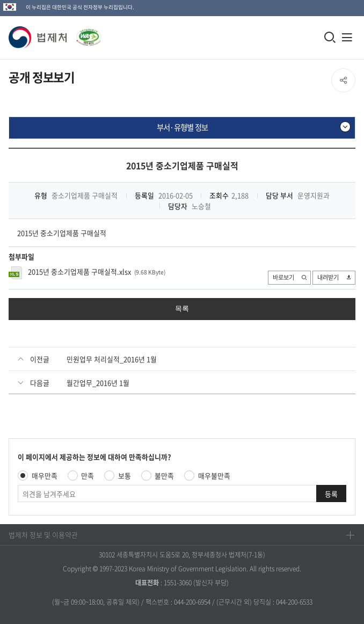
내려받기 (334, 278)
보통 (125, 476)
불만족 (164, 476)
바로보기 (290, 278)
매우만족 (45, 476)
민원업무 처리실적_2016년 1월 (112, 359)
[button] (38, 37)
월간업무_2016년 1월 (98, 383)
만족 (88, 476)
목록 (182, 309)
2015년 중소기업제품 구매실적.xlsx (79, 271)
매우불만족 (214, 476)
